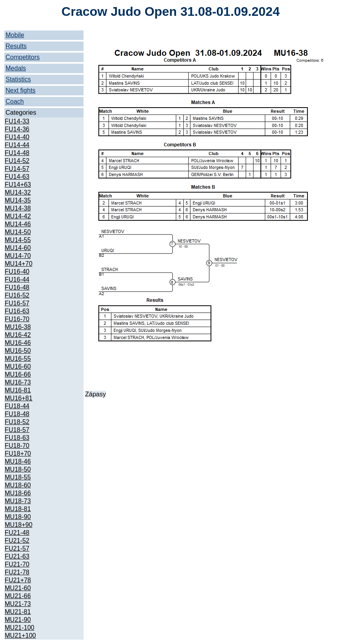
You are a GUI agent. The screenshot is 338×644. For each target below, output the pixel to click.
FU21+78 (18, 580)
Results (16, 46)
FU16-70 (17, 319)
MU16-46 (18, 343)
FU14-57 (17, 169)
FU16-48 (17, 287)
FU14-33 (17, 121)
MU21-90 (18, 620)
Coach (15, 101)
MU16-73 (18, 382)
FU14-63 (17, 177)
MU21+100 (20, 635)
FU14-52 (17, 161)
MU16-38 (18, 327)
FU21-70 (17, 564)
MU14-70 (18, 256)
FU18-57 (17, 430)
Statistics (18, 79)
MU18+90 (19, 525)
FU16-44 (17, 279)
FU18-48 (17, 414)
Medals (16, 68)
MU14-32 (18, 192)
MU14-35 (18, 200)
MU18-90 (18, 517)
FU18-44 (17, 406)
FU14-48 (17, 153)
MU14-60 (18, 248)
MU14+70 (19, 264)
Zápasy (95, 394)
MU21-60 (18, 588)
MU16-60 (18, 367)
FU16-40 (17, 272)
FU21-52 (17, 541)
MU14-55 (18, 240)
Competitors (23, 57)
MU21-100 (20, 628)
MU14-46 (18, 224)
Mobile (15, 35)
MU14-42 (18, 216)
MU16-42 (18, 335)
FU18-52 (17, 422)
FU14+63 (18, 185)
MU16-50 (18, 351)
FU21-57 (17, 548)
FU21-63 (17, 556)
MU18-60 (18, 485)
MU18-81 (18, 509)
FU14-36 (17, 129)
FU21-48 (17, 533)
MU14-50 (18, 232)
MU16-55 (18, 359)
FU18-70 (17, 446)
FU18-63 (17, 438)
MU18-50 (18, 469)
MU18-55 (18, 477)
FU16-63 (17, 311)
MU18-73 (18, 501)
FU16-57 (17, 303)
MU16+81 (19, 398)
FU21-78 (17, 572)
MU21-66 (18, 596)
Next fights (21, 90)
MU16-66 (18, 374)
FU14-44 (17, 145)
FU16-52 (17, 295)
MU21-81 (18, 612)
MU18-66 (18, 493)
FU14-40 (17, 137)
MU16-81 (18, 390)
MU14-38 (18, 208)
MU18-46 (18, 461)
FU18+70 (18, 454)
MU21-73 (18, 604)
